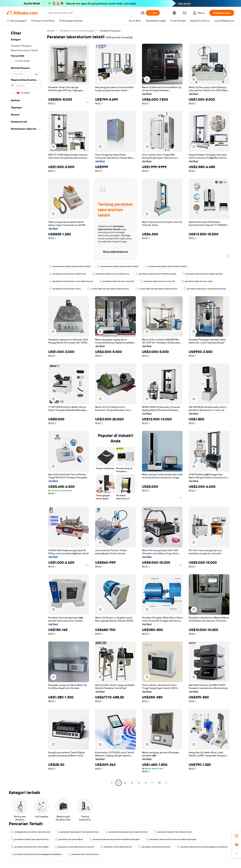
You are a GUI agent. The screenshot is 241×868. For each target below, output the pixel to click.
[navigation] (26, 407)
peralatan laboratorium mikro (197, 281)
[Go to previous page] (112, 783)
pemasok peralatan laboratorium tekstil (70, 266)
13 (159, 783)
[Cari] (153, 13)
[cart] (185, 13)
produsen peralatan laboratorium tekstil (166, 266)
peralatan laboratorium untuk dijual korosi (71, 281)
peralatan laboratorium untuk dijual (30, 847)
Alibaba (51, 31)
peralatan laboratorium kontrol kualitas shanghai (114, 839)
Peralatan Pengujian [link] (110, 31)
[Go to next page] (166, 783)
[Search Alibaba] (93, 13)
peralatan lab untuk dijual (69, 839)
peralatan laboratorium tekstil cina (68, 274)
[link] (237, 836)
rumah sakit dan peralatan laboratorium (108, 289)
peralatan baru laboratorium (83, 854)
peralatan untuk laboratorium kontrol (74, 847)
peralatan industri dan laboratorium (173, 832)
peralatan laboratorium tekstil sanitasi (156, 274)
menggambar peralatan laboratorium (31, 832)
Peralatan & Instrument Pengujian (77, 31)
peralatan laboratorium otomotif (117, 281)
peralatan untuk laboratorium (116, 847)
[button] (142, 13)
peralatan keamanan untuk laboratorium (205, 289)
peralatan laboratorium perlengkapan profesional (202, 847)
